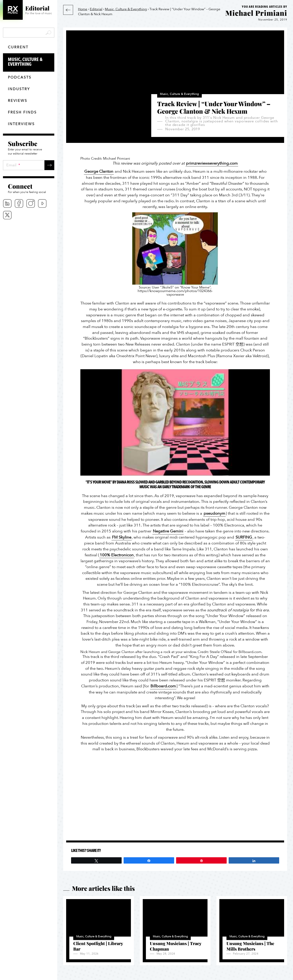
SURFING (244, 537)
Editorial (96, 9)
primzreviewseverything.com (212, 163)
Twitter (7, 215)
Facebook (19, 203)
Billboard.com (163, 686)
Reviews (18, 101)
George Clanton (99, 171)
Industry (19, 89)
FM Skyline (122, 537)
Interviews (21, 124)
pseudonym (214, 513)
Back (68, 10)
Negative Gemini (168, 531)
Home (83, 9)
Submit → (49, 165)
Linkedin (7, 203)
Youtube (42, 203)
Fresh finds (22, 112)
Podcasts (20, 77)
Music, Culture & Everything (31, 62)
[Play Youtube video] (175, 423)
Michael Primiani (256, 13)
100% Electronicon (117, 555)
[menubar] (29, 209)
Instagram (31, 203)
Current (18, 47)
